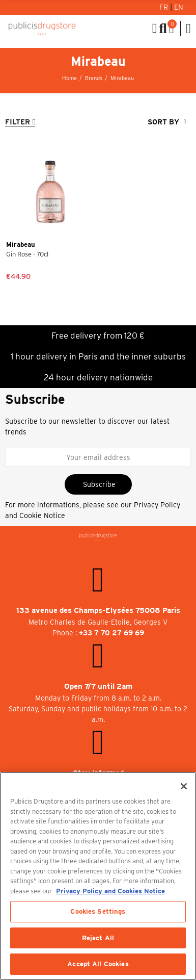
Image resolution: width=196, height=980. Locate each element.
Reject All (98, 938)
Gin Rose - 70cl (27, 254)
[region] (98, 876)
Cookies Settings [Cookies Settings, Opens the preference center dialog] (98, 911)
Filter (18, 122)
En (179, 7)
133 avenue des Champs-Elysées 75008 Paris (98, 610)
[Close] (184, 786)
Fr (165, 7)
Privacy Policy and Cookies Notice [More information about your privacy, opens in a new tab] (110, 891)
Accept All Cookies (98, 964)
